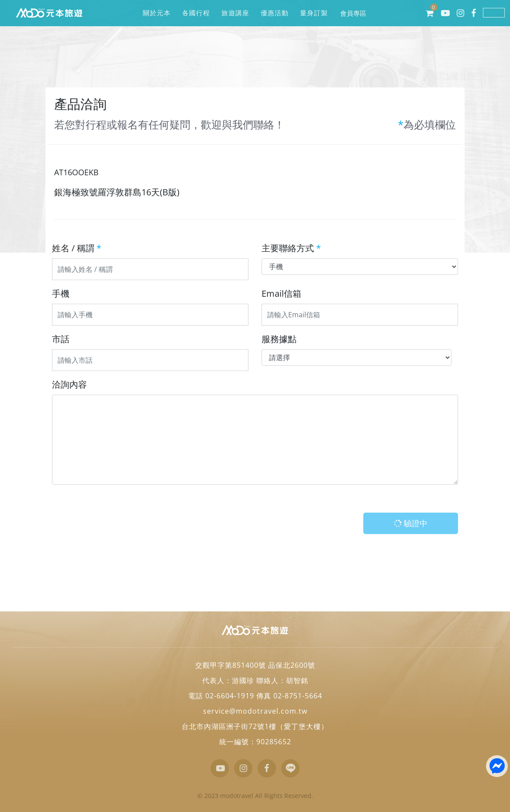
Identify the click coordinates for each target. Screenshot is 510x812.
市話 (61, 339)
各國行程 (196, 13)
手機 (61, 293)
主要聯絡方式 (291, 248)
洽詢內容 (69, 384)
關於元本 (157, 13)
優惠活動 (274, 13)
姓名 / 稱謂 (77, 248)
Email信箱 (281, 293)
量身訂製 (314, 13)
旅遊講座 (235, 13)
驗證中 (410, 523)
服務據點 (279, 339)
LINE (494, 13)
